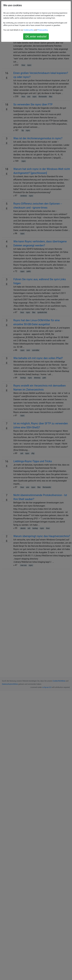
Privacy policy (42, 30)
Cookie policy (29, 30)
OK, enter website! (36, 37)
